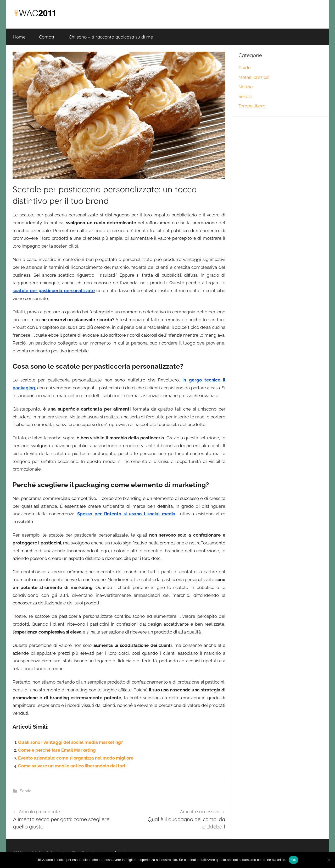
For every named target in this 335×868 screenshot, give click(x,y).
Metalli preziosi (254, 77)
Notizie (246, 87)
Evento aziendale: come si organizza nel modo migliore (76, 758)
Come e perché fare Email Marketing (57, 750)
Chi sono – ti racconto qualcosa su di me (111, 37)
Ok (294, 860)
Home (19, 37)
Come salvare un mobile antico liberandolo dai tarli (72, 766)
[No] (328, 860)
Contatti (47, 37)
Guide (245, 68)
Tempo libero (252, 106)
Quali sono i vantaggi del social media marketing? (71, 742)
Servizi (26, 791)
